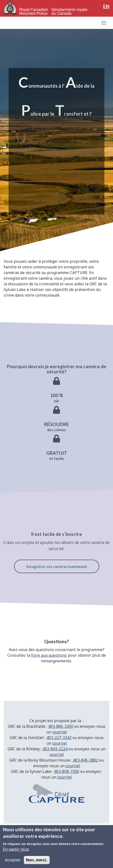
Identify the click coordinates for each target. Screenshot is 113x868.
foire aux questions (49, 655)
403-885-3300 (61, 726)
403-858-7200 (67, 771)
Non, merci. (37, 860)
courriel (60, 732)
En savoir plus (16, 849)
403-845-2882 (85, 760)
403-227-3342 (59, 738)
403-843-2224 (55, 749)
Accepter (13, 860)
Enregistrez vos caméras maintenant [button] (57, 566)
